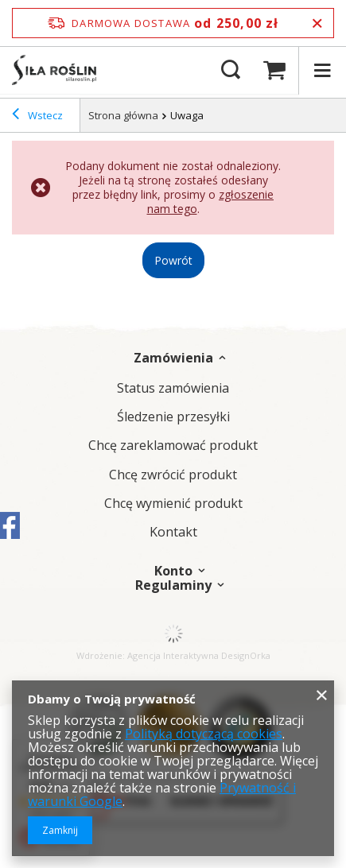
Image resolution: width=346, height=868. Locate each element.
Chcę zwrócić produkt (173, 475)
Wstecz (37, 116)
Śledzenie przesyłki (173, 417)
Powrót (173, 260)
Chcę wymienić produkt (173, 504)
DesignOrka (246, 655)
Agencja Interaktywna (173, 655)
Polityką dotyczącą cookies (204, 734)
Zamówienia (173, 358)
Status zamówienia (173, 388)
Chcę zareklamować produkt (173, 446)
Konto (173, 571)
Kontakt (173, 532)
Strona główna (123, 115)
